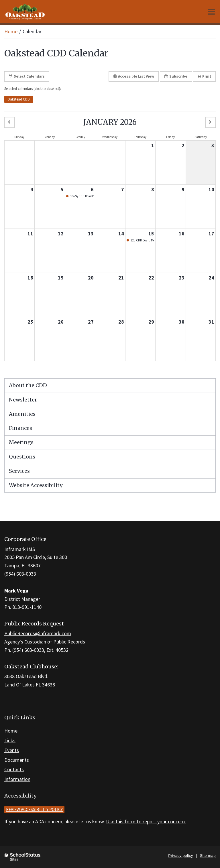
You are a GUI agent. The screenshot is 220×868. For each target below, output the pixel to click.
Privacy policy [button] (180, 856)
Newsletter (23, 400)
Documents (17, 760)
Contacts (14, 769)
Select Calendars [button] (27, 76)
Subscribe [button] (176, 76)
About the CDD (28, 385)
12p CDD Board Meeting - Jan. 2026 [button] (142, 240)
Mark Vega (16, 591)
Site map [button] (208, 856)
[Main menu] (211, 11)
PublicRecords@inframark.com (38, 633)
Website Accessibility (36, 485)
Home (11, 31)
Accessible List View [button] (134, 76)
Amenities (22, 414)
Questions (22, 457)
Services (19, 471)
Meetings (21, 442)
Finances (20, 428)
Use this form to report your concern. (146, 821)
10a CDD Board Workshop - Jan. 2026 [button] (82, 196)
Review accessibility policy (34, 809)
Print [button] (204, 76)
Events (12, 750)
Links (10, 740)
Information (17, 779)
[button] (9, 122)
